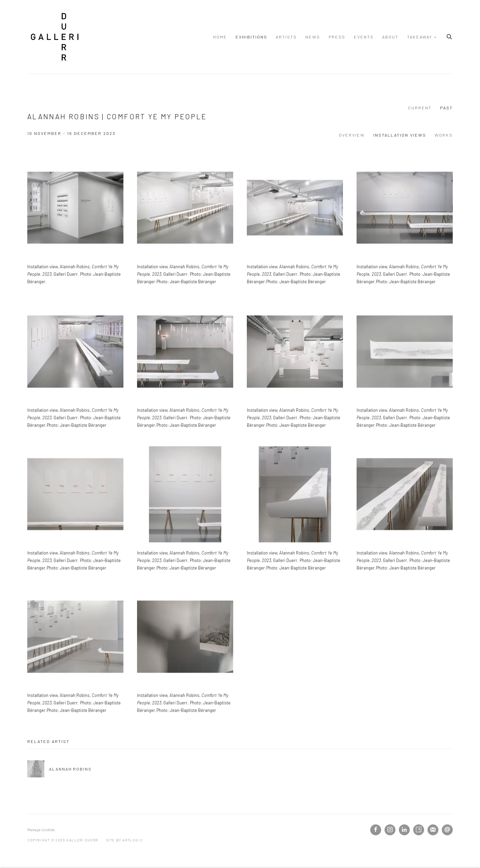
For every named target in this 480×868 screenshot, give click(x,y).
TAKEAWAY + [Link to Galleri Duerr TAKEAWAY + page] (422, 37)
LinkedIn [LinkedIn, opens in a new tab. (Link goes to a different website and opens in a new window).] (404, 830)
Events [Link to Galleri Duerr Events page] (364, 37)
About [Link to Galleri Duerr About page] (390, 37)
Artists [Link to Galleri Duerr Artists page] (286, 37)
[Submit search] (450, 36)
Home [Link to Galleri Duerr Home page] (220, 37)
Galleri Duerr (55, 37)
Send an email (447, 830)
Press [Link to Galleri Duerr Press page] (337, 37)
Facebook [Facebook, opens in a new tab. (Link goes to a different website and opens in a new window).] (376, 830)
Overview (352, 135)
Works (444, 135)
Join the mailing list (433, 830)
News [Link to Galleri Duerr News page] (313, 37)
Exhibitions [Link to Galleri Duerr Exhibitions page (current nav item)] (251, 37)
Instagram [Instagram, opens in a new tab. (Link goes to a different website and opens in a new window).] (390, 830)
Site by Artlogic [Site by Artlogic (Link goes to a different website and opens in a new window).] (125, 840)
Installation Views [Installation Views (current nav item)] (400, 135)
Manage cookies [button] (41, 830)
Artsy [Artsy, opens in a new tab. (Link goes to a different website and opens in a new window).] (419, 830)
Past (446, 108)
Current (420, 108)
